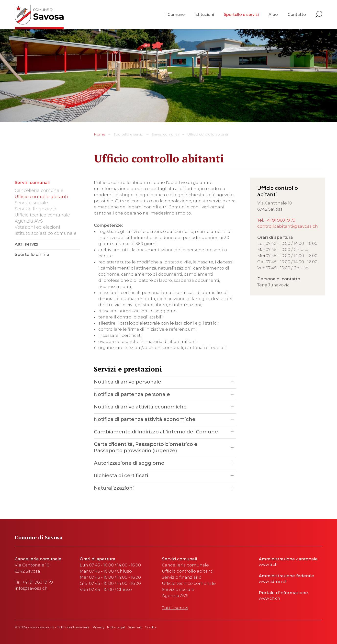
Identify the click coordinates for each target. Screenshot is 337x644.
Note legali (116, 627)
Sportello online (32, 254)
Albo (273, 15)
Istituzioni (204, 15)
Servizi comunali (165, 134)
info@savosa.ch (31, 588)
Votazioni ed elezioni (37, 227)
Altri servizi (26, 244)
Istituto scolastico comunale (46, 233)
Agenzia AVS (29, 221)
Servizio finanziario (35, 209)
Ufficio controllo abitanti (208, 134)
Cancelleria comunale (39, 191)
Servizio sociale (31, 203)
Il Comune (174, 15)
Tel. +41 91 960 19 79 (276, 220)
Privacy (98, 627)
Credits (151, 627)
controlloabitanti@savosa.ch (288, 226)
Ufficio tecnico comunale (42, 215)
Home (100, 134)
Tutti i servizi (175, 608)
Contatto (297, 15)
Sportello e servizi (241, 15)
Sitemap (135, 627)
